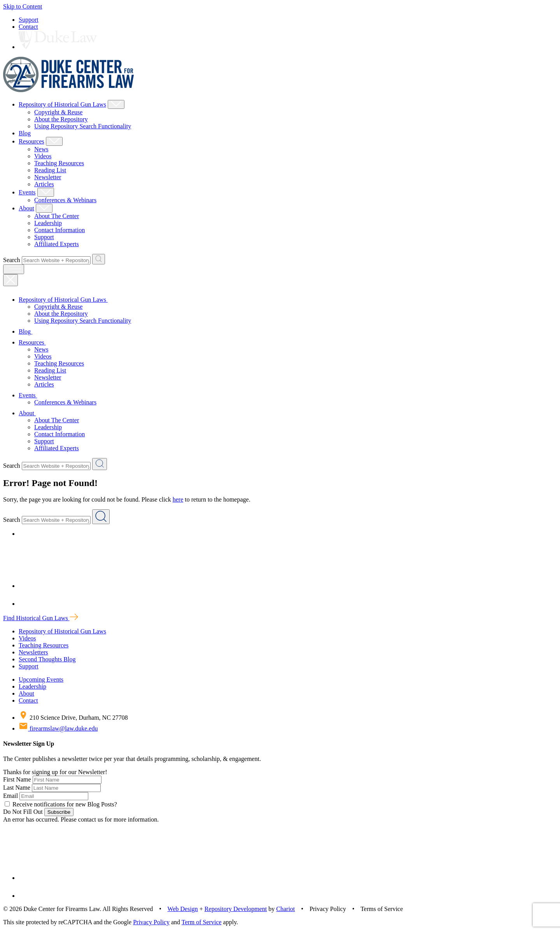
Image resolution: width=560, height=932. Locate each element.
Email (10, 796)
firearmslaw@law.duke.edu (58, 728)
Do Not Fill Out (23, 812)
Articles (44, 184)
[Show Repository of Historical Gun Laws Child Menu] (116, 104)
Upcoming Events (41, 679)
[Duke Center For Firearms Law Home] (69, 90)
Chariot (285, 909)
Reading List (50, 170)
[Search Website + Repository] (99, 259)
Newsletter (48, 177)
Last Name (17, 788)
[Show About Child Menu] (44, 208)
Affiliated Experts (57, 244)
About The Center (57, 216)
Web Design (183, 909)
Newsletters (33, 652)
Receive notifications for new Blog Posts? (61, 804)
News (41, 149)
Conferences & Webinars (65, 200)
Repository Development (236, 909)
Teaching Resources (59, 163)
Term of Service (202, 922)
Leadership (48, 223)
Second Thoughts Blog (47, 659)
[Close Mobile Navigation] (10, 280)
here (178, 499)
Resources (31, 141)
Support (29, 20)
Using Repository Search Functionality (83, 126)
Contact (28, 27)
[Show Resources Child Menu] (54, 141)
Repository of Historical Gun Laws (62, 104)
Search (12, 260)
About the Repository (61, 119)
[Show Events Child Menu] (46, 192)
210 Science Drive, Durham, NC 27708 (73, 718)
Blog (25, 133)
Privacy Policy (151, 922)
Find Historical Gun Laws (41, 618)
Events (27, 192)
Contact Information (59, 230)
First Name (17, 779)
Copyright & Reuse (58, 112)
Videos (43, 156)
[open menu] (14, 269)
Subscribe (59, 812)
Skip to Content (23, 6)
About (26, 208)
